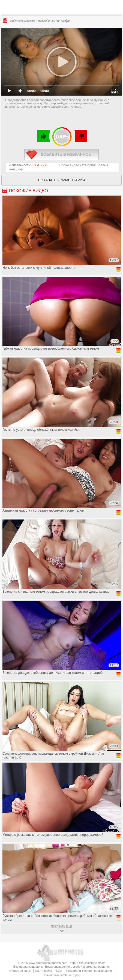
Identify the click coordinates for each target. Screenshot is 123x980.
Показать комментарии (62, 180)
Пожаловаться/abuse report (61, 975)
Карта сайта (44, 971)
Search (115, 7)
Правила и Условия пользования (89, 971)
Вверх (112, 916)
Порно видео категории (77, 165)
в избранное (61, 154)
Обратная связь (20, 971)
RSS (59, 971)
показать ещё (61, 927)
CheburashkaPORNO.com (64, 9)
